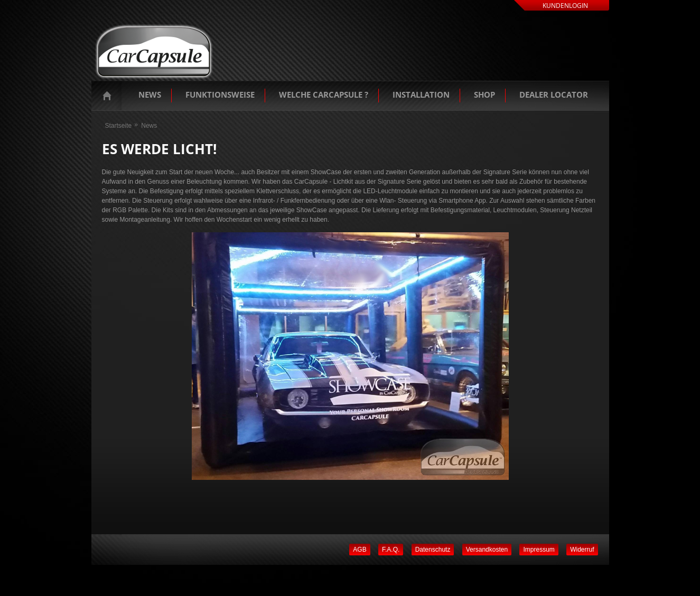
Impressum (539, 550)
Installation (421, 94)
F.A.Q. (391, 550)
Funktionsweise (220, 94)
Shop (484, 94)
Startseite (110, 96)
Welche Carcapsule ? (324, 94)
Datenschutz (433, 550)
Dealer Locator (554, 94)
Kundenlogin (565, 6)
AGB (360, 550)
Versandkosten (487, 550)
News (150, 94)
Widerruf (582, 550)
